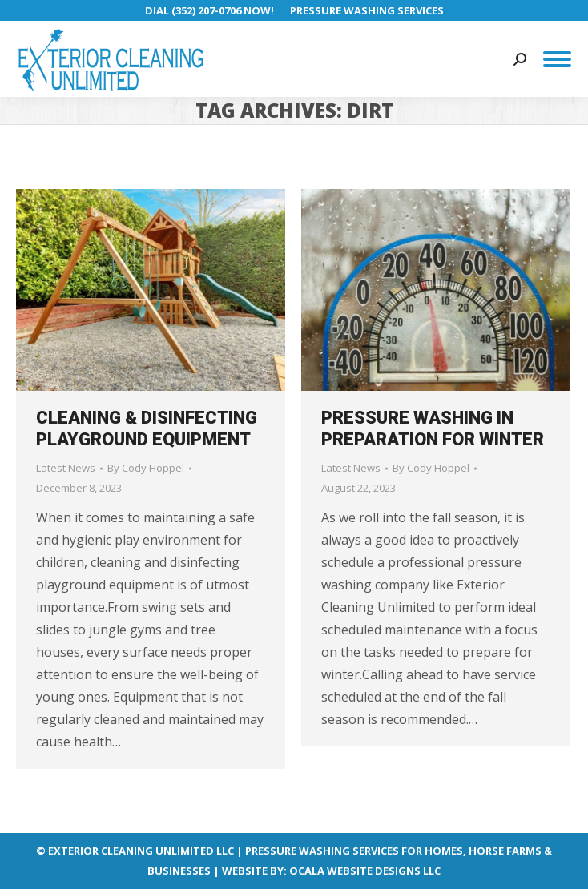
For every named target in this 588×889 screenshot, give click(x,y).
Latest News (66, 468)
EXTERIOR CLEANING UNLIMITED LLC (141, 851)
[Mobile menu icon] (557, 59)
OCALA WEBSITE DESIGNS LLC (365, 871)
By (146, 468)
